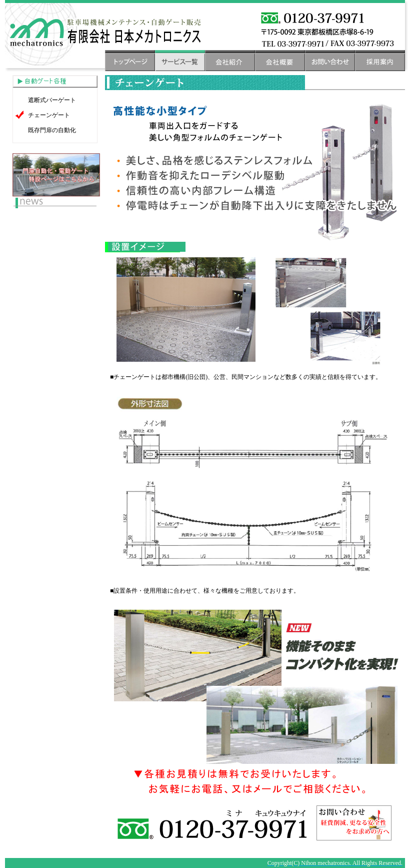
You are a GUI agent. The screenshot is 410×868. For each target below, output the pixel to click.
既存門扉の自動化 (52, 130)
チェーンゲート (49, 115)
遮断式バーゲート (52, 100)
